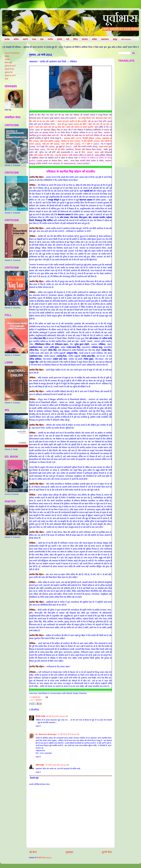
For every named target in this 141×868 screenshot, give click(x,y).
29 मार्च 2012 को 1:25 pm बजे (57, 716)
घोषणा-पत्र (8, 63)
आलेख (7, 39)
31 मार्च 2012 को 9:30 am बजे (68, 734)
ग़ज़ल (34, 39)
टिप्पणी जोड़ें (34, 778)
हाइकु (115, 39)
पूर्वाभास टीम (9, 72)
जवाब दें (38, 726)
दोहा (42, 39)
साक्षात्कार (105, 39)
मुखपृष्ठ (7, 56)
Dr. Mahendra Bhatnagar (46, 734)
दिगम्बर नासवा (40, 716)
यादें (68, 39)
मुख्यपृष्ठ (69, 852)
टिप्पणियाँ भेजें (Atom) (44, 858)
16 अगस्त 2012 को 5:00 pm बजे (57, 765)
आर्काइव (7, 59)
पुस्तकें (60, 39)
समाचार (85, 39)
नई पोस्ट (33, 852)
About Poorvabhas (12, 53)
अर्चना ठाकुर (40, 765)
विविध (75, 39)
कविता (16, 39)
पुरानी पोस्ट (107, 852)
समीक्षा (95, 39)
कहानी (25, 39)
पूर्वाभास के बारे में (10, 66)
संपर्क (6, 79)
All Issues (126, 39)
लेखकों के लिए (9, 69)
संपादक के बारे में (10, 76)
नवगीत (50, 39)
